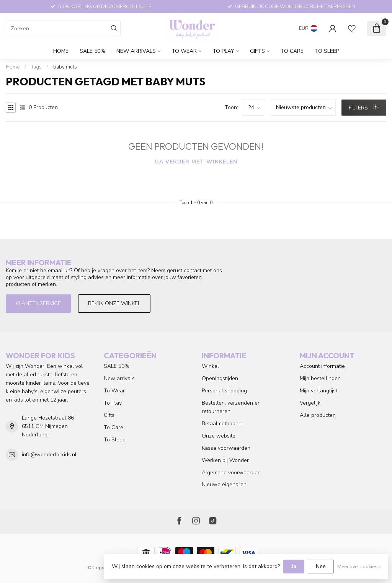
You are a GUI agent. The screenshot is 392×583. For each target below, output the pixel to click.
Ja (294, 566)
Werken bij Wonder (225, 460)
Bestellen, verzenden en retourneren (231, 407)
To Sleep (327, 51)
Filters (364, 108)
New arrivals (136, 51)
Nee (321, 566)
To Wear (184, 51)
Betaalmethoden (222, 424)
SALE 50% (92, 51)
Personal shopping (224, 391)
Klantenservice (38, 303)
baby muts (65, 67)
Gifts (257, 51)
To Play (223, 51)
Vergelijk (310, 403)
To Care (292, 51)
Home (61, 51)
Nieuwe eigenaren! (225, 484)
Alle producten (318, 415)
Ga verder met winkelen (196, 162)
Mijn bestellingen (320, 378)
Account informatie (322, 366)
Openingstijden (220, 378)
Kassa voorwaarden (226, 448)
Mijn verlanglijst (318, 391)
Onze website (219, 436)
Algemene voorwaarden (231, 473)
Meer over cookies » (359, 566)
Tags (36, 67)
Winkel (210, 366)
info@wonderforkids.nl (49, 455)
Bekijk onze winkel (114, 303)
